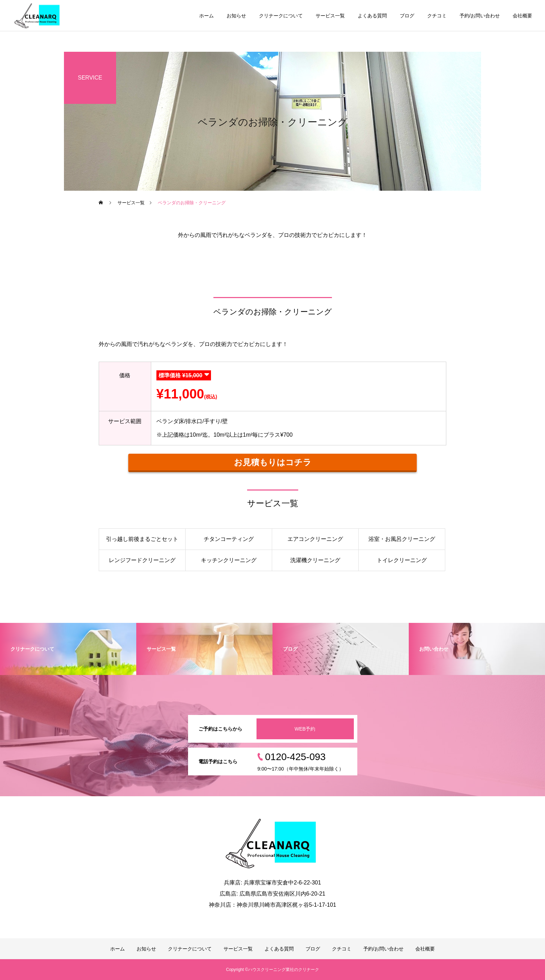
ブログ (407, 16)
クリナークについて (281, 16)
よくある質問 (372, 16)
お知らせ (236, 16)
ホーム (206, 16)
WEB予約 (305, 729)
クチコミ (437, 16)
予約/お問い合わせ (480, 16)
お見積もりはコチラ (273, 462)
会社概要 (522, 16)
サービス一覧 (330, 16)
